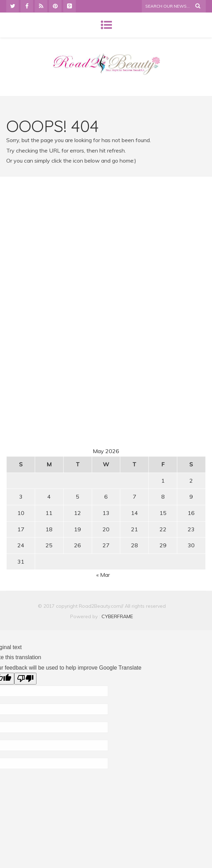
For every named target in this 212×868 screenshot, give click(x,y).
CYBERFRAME (117, 616)
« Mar (103, 575)
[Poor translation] (25, 679)
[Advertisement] (106, 247)
